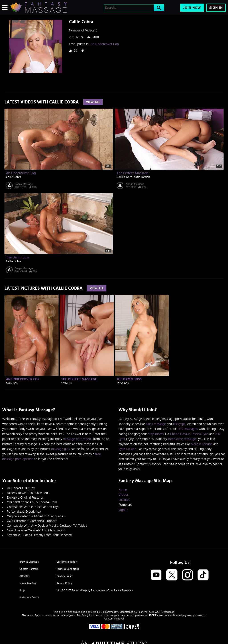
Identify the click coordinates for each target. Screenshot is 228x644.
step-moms (156, 434)
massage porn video (77, 439)
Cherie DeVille (180, 434)
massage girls (60, 449)
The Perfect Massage (133, 173)
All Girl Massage (135, 184)
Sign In (216, 8)
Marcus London (202, 444)
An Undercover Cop (105, 44)
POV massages (188, 429)
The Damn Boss (18, 257)
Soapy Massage (24, 184)
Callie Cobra (14, 177)
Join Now (192, 8)
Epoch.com (41, 615)
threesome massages (183, 439)
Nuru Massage (156, 424)
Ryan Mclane (127, 449)
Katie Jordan (142, 177)
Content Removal (114, 619)
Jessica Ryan (200, 434)
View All (93, 102)
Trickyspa (179, 424)
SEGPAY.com (156, 615)
